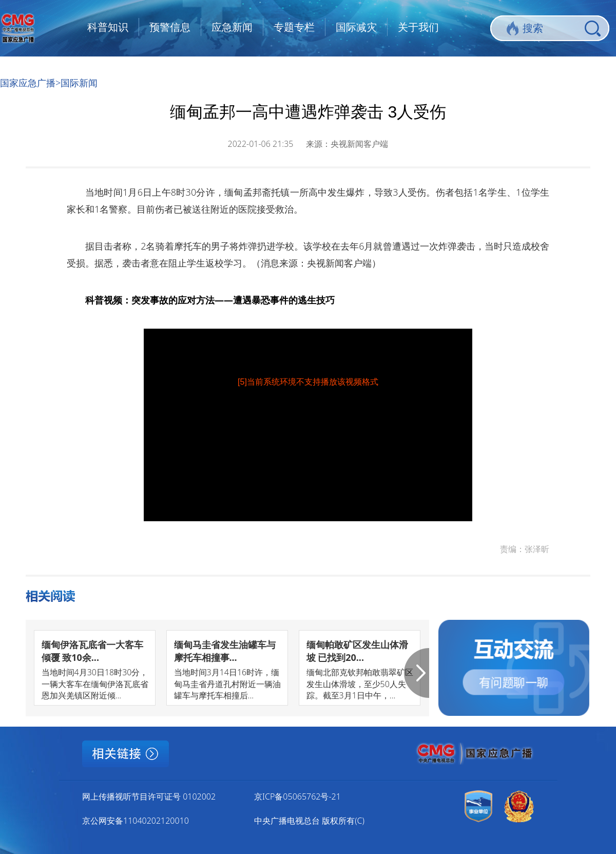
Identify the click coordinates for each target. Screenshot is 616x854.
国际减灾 (356, 27)
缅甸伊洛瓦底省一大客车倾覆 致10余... (92, 651)
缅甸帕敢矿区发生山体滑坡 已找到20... (357, 651)
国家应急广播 (28, 83)
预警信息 (170, 27)
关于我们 (418, 27)
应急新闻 (232, 27)
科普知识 (108, 27)
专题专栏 (294, 27)
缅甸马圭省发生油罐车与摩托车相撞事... (225, 651)
